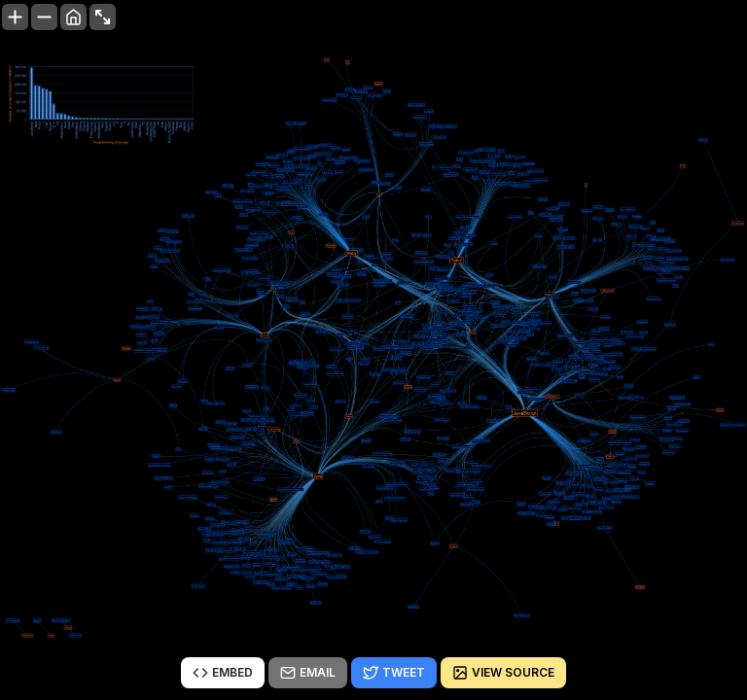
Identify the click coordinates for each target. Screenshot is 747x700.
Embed (223, 673)
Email (308, 673)
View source (503, 673)
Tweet (394, 673)
